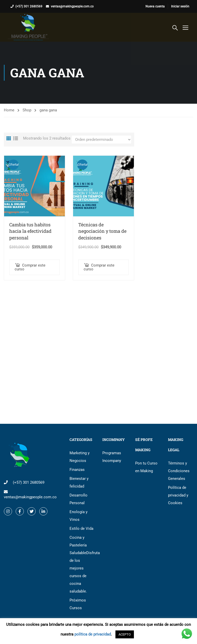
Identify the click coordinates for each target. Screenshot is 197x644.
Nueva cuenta (155, 6)
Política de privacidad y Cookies (178, 495)
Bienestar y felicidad (79, 482)
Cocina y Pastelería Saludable (82, 564)
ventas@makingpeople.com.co (72, 6)
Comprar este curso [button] (30, 267)
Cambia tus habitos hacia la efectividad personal (30, 231)
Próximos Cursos (78, 604)
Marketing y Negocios (80, 457)
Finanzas (77, 470)
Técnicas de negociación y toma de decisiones (102, 231)
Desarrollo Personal (78, 499)
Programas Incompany (112, 457)
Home (9, 110)
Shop (27, 110)
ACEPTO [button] (125, 634)
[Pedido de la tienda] (101, 140)
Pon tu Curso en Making (146, 467)
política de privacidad (93, 634)
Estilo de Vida (81, 529)
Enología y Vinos (78, 516)
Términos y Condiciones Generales (179, 471)
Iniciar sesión (180, 6)
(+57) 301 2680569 (29, 6)
